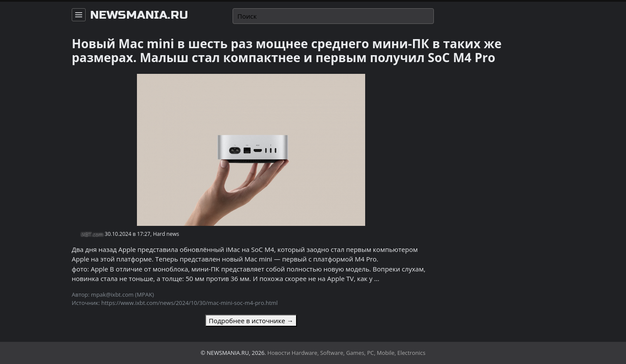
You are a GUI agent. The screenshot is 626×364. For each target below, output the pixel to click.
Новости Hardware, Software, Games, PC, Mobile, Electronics (346, 353)
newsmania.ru (139, 15)
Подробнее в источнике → (251, 321)
